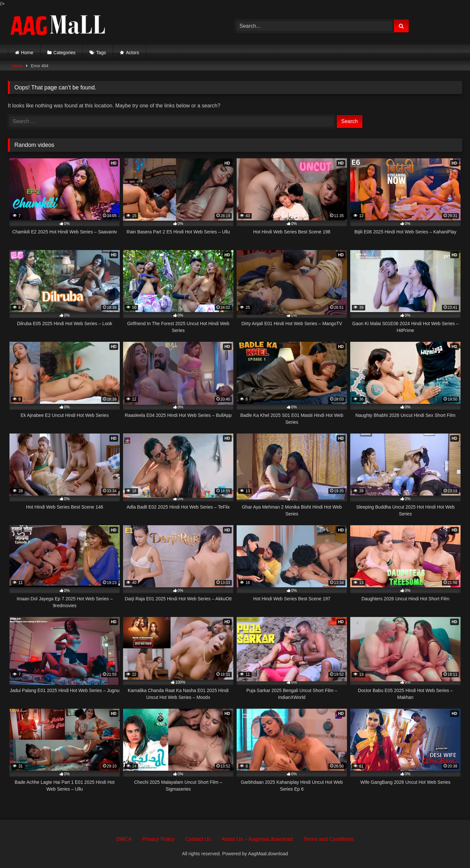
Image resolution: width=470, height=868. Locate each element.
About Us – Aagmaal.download (257, 839)
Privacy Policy (158, 839)
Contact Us (198, 839)
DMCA (124, 839)
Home (27, 53)
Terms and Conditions (329, 839)
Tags (101, 53)
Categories (65, 53)
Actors (133, 53)
